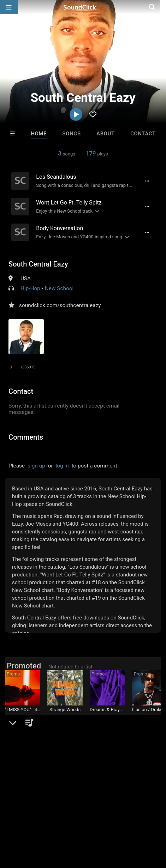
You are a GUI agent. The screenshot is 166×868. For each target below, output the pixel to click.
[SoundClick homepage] (83, 7)
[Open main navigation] (9, 7)
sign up (36, 466)
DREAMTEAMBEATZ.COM (31, 717)
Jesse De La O (65, 717)
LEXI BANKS (107, 717)
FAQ (30, 814)
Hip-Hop (30, 288)
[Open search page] (159, 7)
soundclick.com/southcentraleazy (60, 305)
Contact (143, 134)
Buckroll (150, 717)
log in (62, 466)
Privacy (12, 821)
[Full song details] (147, 181)
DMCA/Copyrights (131, 814)
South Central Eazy (38, 264)
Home (39, 134)
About (106, 134)
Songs (72, 134)
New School (59, 288)
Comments (26, 437)
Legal (34, 821)
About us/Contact (63, 814)
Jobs (97, 814)
